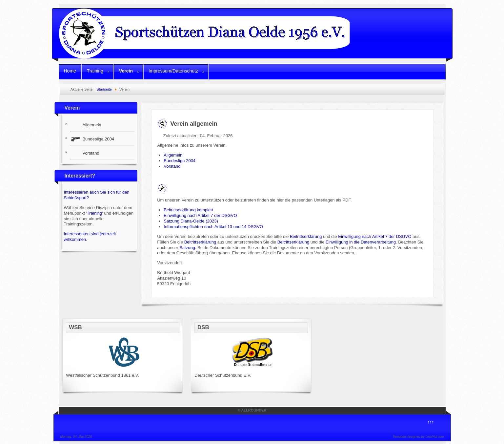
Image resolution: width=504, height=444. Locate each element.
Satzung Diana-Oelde (184, 221)
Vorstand (172, 166)
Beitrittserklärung (306, 236)
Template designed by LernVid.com (418, 437)
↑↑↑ (431, 422)
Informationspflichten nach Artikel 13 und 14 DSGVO (213, 227)
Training (95, 71)
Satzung (187, 248)
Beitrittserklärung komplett (188, 210)
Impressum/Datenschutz (173, 71)
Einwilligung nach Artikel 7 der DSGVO (200, 215)
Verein (126, 71)
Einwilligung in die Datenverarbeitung (361, 242)
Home (70, 71)
